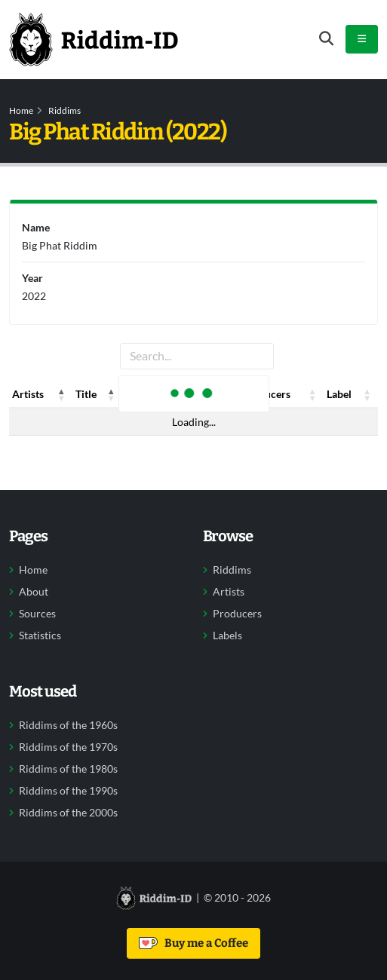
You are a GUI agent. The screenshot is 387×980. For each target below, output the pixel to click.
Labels (227, 635)
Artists (229, 592)
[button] (62, 394)
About (34, 592)
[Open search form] (326, 39)
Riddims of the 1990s (68, 791)
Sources (37, 614)
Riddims (64, 110)
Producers (237, 614)
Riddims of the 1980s (68, 769)
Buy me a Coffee (193, 943)
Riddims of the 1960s (68, 725)
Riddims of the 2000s (68, 813)
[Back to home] (94, 39)
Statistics (40, 635)
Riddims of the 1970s (68, 747)
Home (21, 110)
